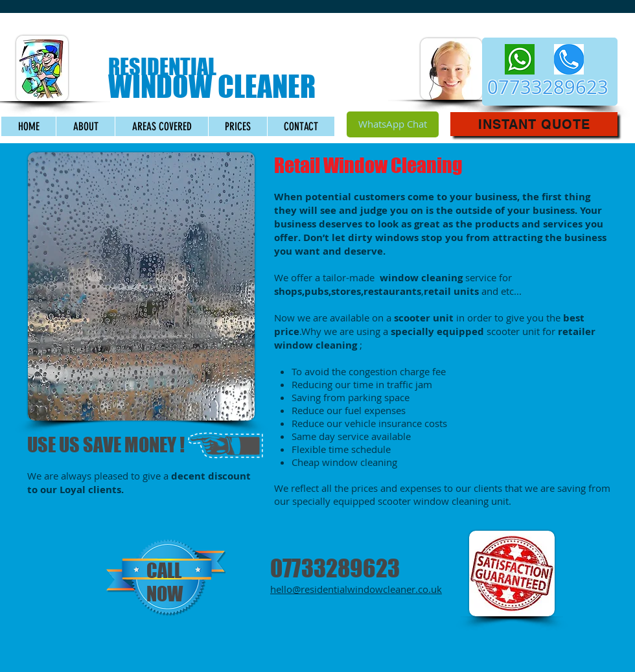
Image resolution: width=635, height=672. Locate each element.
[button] (534, 124)
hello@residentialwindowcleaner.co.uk (356, 589)
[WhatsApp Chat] (393, 124)
